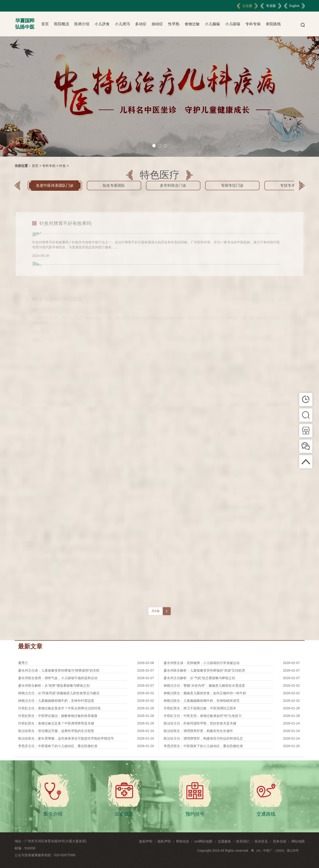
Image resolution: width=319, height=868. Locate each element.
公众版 (247, 6)
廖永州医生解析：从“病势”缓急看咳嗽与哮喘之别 (54, 686)
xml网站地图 (203, 841)
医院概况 (62, 24)
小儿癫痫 (212, 24)
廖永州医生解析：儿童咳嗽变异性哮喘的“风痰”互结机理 (204, 670)
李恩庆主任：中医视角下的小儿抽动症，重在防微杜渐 (58, 746)
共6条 (156, 611)
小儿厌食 (102, 24)
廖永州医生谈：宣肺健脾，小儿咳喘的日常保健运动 (202, 663)
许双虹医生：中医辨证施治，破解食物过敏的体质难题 (58, 716)
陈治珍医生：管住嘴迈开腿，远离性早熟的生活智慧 (56, 731)
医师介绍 (82, 24)
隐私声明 (164, 841)
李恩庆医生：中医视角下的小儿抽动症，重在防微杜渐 (203, 746)
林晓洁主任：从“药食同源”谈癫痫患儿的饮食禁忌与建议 (59, 693)
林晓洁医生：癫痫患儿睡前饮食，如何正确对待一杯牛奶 (205, 693)
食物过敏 (192, 24)
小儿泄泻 (122, 24)
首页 (45, 24)
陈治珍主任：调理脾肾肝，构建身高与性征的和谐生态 (203, 738)
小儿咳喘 (233, 24)
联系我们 (243, 841)
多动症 (141, 24)
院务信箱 (280, 841)
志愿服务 (224, 841)
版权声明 (146, 841)
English (294, 6)
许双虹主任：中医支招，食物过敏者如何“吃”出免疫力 (203, 716)
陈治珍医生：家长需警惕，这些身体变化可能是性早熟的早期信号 (66, 738)
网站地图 (298, 841)
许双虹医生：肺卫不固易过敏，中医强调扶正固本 (200, 708)
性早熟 (174, 24)
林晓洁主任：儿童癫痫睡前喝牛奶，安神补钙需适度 (56, 701)
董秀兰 (23, 663)
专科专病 (253, 24)
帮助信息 (182, 841)
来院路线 (273, 24)
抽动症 (157, 24)
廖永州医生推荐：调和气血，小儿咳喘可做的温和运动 (58, 678)
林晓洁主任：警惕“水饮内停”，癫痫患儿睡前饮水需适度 (204, 686)
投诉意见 (261, 841)
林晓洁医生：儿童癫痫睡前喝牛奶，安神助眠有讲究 (202, 701)
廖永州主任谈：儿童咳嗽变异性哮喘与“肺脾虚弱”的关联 (59, 670)
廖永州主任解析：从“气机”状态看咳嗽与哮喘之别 (199, 678)
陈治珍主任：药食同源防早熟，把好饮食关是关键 (200, 723)
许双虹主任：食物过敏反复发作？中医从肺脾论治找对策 (59, 708)
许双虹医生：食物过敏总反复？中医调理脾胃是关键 (56, 723)
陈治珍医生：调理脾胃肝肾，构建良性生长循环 (198, 731)
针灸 (62, 166)
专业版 (271, 6)
